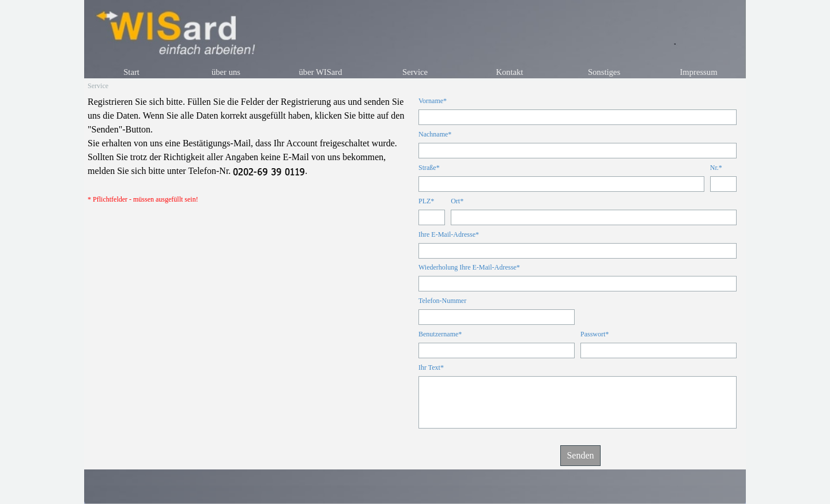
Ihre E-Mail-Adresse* (449, 234)
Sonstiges (604, 72)
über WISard (320, 72)
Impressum (698, 72)
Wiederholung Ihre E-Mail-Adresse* (469, 267)
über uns (226, 72)
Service (415, 72)
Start (131, 72)
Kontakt (509, 72)
